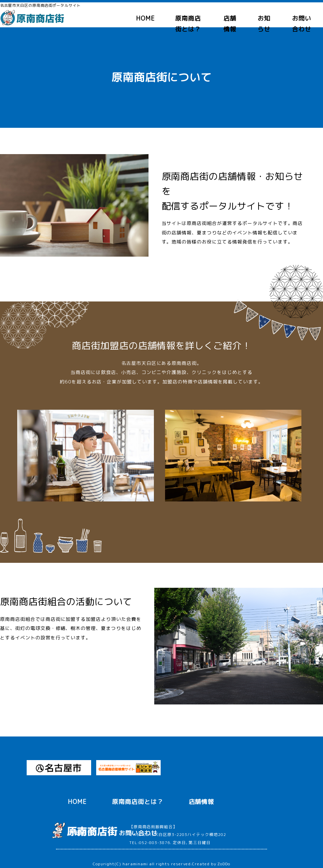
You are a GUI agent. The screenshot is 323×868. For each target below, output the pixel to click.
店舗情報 (201, 802)
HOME (145, 18)
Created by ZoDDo (211, 864)
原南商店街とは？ (138, 802)
